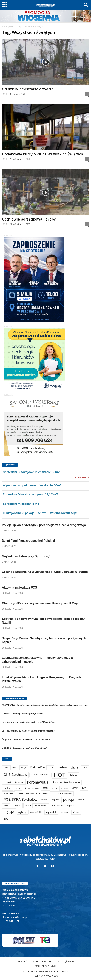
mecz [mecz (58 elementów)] (55, 788)
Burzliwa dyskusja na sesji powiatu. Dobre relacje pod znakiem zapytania (53, 705)
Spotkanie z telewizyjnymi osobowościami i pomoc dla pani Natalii (44, 621)
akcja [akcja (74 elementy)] (24, 767)
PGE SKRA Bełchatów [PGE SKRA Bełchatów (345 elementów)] (20, 800)
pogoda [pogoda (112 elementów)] (55, 799)
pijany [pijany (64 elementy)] (44, 799)
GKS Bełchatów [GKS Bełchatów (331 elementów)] (15, 775)
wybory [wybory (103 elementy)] (22, 812)
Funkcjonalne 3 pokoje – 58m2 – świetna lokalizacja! (40, 513)
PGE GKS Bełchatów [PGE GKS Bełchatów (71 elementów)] (62, 793)
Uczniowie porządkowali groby (29, 219)
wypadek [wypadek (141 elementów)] (51, 812)
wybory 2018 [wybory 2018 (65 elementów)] (36, 812)
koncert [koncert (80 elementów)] (7, 782)
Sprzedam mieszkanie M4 (21, 504)
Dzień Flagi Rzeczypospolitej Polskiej (28, 541)
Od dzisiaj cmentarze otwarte (28, 89)
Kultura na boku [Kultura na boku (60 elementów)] (32, 788)
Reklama (47, 961)
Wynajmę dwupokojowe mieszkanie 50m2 (32, 485)
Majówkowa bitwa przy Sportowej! (26, 556)
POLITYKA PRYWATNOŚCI (46, 976)
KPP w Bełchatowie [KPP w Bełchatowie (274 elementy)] (66, 782)
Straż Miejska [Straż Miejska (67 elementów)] (41, 806)
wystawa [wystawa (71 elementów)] (65, 812)
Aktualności (23, 961)
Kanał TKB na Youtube (46, 966)
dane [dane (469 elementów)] (75, 768)
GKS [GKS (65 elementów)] (85, 767)
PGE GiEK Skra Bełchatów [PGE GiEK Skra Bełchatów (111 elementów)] (33, 793)
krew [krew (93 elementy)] (18, 788)
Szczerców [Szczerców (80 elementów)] (57, 806)
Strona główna (8, 27)
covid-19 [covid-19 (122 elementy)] (62, 768)
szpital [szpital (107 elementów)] (70, 806)
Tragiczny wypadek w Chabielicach (30, 748)
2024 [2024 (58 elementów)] (6, 767)
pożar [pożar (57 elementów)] (6, 806)
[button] (85, 5)
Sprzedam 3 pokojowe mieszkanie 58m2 (31, 472)
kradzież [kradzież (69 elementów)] (8, 788)
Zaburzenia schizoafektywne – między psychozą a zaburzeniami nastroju (37, 660)
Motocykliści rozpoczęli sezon (28, 714)
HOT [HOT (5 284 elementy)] (60, 775)
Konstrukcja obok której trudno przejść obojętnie (31, 722)
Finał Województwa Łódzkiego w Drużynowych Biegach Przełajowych (41, 679)
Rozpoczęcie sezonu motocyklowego (32, 739)
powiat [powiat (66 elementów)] (81, 799)
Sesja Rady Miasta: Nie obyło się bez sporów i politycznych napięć (44, 640)
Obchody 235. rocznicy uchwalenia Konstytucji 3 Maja (40, 603)
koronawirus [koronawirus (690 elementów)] (38, 782)
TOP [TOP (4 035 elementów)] (9, 812)
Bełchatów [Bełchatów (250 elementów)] (37, 767)
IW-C (4, 94)
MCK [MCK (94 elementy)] (46, 788)
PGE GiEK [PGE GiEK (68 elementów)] (9, 793)
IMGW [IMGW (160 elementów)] (73, 775)
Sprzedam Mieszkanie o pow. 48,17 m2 (30, 494)
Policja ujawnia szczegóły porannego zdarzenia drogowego (44, 525)
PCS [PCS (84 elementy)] (84, 788)
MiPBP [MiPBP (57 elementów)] (75, 788)
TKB (57, 961)
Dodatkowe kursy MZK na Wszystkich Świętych (42, 154)
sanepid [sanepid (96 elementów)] (17, 805)
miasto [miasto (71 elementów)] (64, 788)
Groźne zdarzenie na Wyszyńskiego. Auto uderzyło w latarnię (45, 572)
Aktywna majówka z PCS (19, 587)
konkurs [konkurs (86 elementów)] (19, 782)
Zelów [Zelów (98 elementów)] (76, 812)
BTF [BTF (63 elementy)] (51, 767)
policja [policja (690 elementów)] (69, 799)
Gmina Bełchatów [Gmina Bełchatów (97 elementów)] (40, 775)
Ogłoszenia (69, 961)
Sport (35, 961)
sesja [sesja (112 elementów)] (28, 806)
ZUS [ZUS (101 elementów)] (6, 819)
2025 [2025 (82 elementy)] (15, 767)
